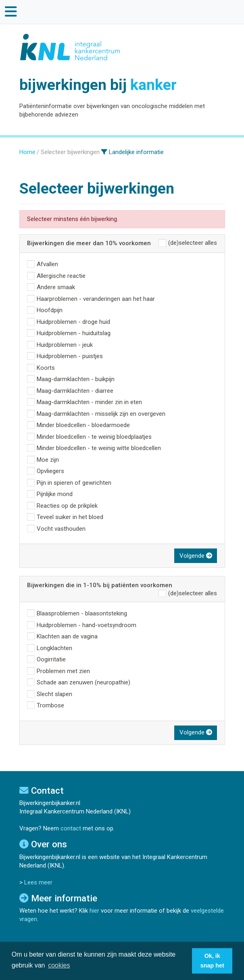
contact (71, 828)
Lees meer (38, 882)
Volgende (196, 556)
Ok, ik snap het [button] (212, 961)
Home (27, 152)
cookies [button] (59, 965)
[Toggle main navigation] (11, 12)
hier (94, 911)
